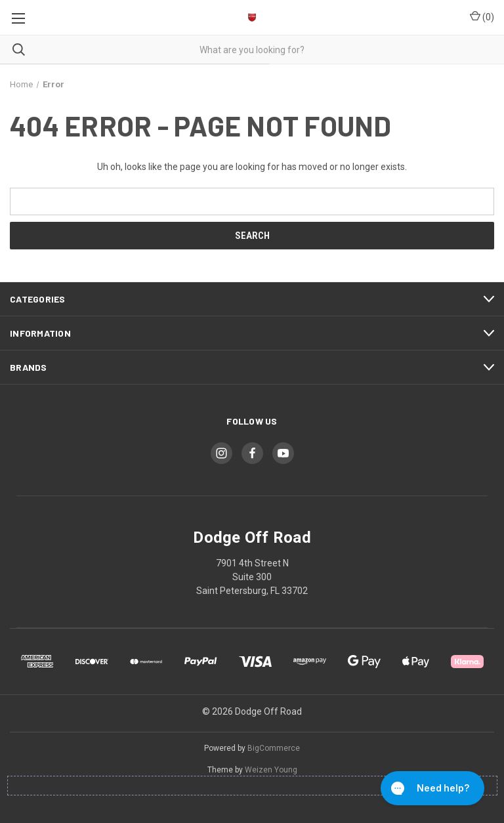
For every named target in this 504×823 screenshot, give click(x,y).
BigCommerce (274, 748)
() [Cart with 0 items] (482, 16)
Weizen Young (271, 770)
